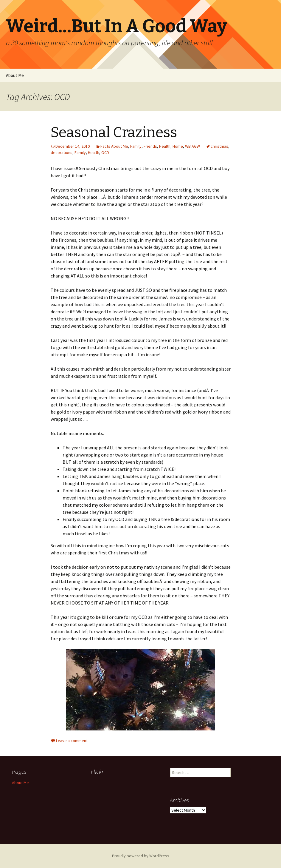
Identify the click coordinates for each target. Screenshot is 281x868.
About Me (15, 75)
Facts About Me (114, 146)
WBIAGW (192, 146)
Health (165, 146)
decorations (62, 152)
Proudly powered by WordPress (141, 856)
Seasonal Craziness (114, 132)
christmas (219, 146)
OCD (105, 152)
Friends (150, 146)
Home (178, 146)
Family (136, 146)
